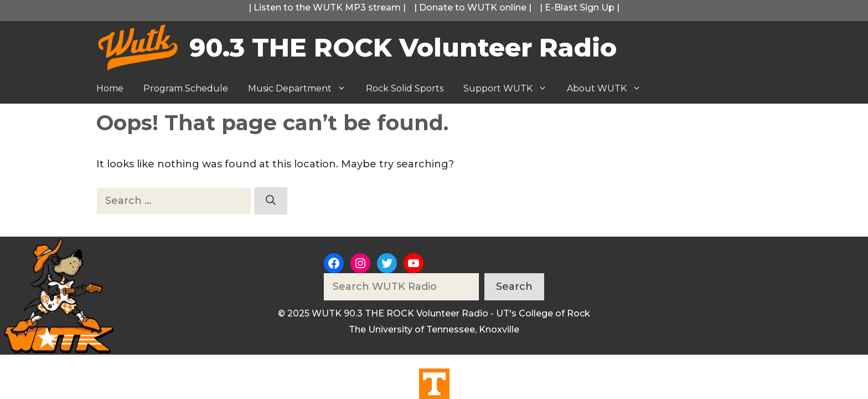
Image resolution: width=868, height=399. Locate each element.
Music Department (302, 89)
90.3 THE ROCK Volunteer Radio (403, 47)
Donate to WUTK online (473, 7)
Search (514, 287)
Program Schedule (186, 88)
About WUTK (609, 89)
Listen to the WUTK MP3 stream (327, 7)
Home (110, 88)
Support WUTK (510, 89)
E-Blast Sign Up (580, 7)
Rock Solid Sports (405, 88)
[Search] (271, 201)
